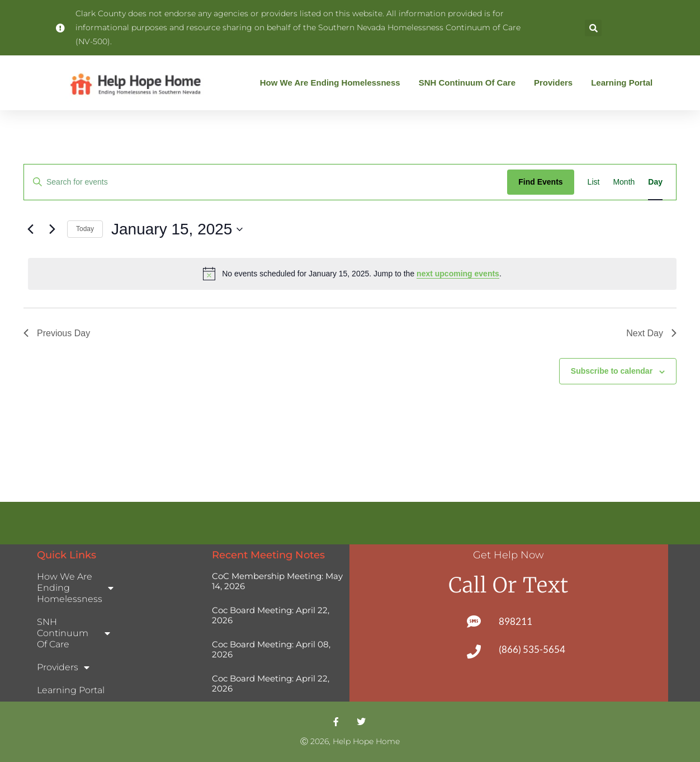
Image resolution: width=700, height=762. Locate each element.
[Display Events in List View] (594, 182)
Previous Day (57, 333)
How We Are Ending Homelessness (333, 83)
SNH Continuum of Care (470, 83)
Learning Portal (622, 83)
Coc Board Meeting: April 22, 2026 (271, 615)
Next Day (651, 333)
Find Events (540, 182)
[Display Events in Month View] (624, 182)
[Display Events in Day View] (655, 182)
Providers (556, 83)
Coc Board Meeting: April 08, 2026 (271, 649)
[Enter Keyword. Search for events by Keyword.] (266, 182)
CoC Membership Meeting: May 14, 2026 (277, 581)
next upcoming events (458, 274)
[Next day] (52, 229)
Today (85, 229)
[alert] (352, 274)
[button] (593, 28)
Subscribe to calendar (612, 371)
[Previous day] (30, 229)
